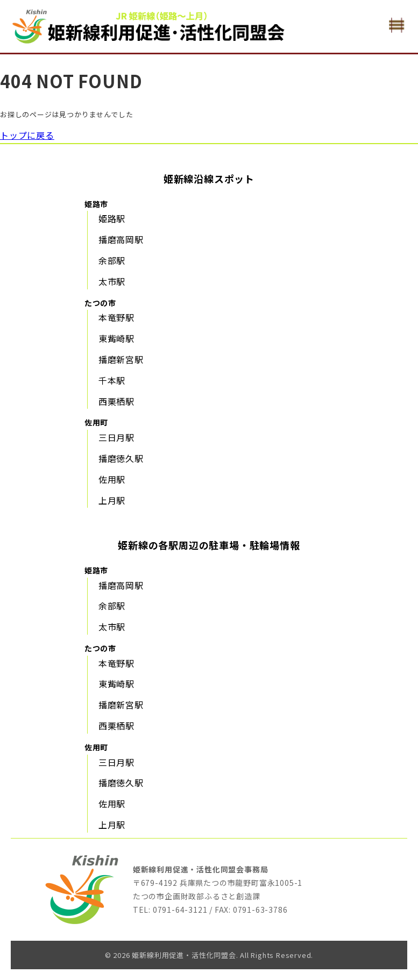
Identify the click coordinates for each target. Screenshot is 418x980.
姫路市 (96, 204)
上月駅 (112, 500)
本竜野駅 (116, 317)
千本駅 (112, 380)
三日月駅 (116, 437)
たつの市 (100, 303)
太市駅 (112, 281)
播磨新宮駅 (121, 359)
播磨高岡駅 (121, 239)
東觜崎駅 (116, 338)
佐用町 (96, 422)
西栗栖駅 (116, 401)
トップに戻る (27, 135)
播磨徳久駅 (121, 458)
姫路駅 (112, 218)
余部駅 (112, 260)
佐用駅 (112, 479)
